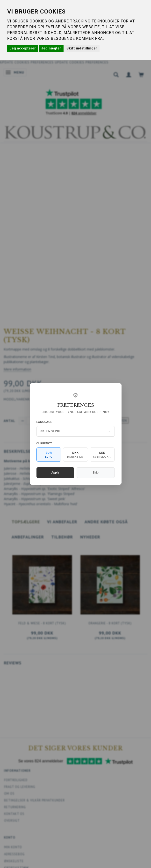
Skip (95, 472)
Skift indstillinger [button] (82, 48)
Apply (55, 472)
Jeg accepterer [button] (23, 48)
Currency (44, 443)
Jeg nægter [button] (51, 48)
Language (44, 422)
